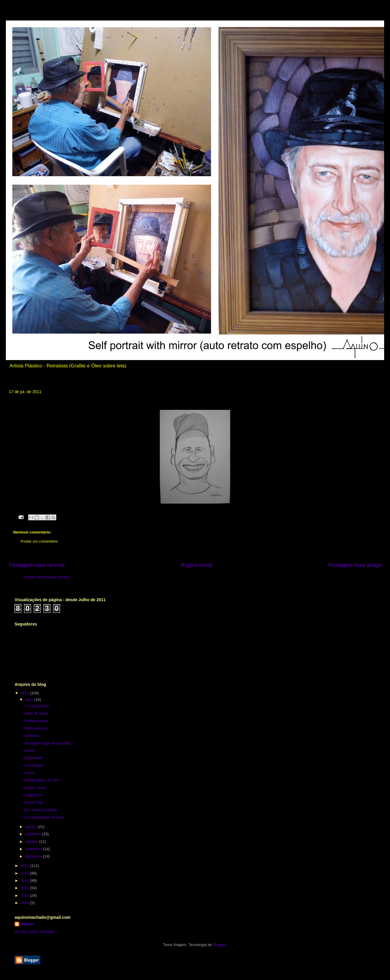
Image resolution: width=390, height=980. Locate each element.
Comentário (34, 765)
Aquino (27, 924)
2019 (25, 903)
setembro (34, 834)
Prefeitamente (36, 721)
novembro (34, 849)
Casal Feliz (33, 802)
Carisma (31, 736)
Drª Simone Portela (40, 810)
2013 (25, 873)
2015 (25, 888)
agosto (32, 827)
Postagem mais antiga (355, 565)
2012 (25, 866)
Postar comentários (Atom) (46, 577)
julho (30, 699)
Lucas (29, 773)
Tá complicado (37, 706)
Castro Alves (35, 788)
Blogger (219, 945)
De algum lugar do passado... (49, 743)
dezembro (34, 856)
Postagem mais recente (37, 565)
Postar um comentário (39, 541)
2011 (25, 693)
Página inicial (197, 565)
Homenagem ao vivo (41, 780)
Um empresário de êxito (44, 817)
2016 (25, 895)
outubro (32, 842)
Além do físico (36, 713)
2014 (25, 881)
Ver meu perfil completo (35, 932)
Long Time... (35, 795)
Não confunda (36, 728)
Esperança (33, 758)
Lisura (29, 750)
